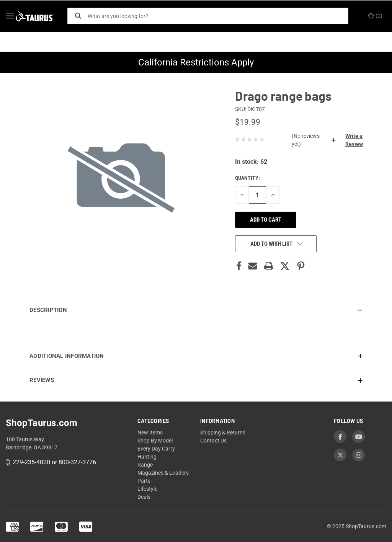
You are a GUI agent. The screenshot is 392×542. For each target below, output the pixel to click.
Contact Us (213, 441)
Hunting (147, 457)
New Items (150, 433)
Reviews (42, 380)
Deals (144, 497)
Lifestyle (147, 489)
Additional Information (67, 356)
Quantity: (247, 178)
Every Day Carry (156, 449)
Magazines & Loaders (163, 473)
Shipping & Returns (223, 433)
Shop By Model (155, 441)
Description (48, 310)
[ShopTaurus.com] (43, 16)
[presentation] (196, 333)
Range (145, 465)
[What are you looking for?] (221, 16)
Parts (144, 481)
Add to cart (266, 220)
